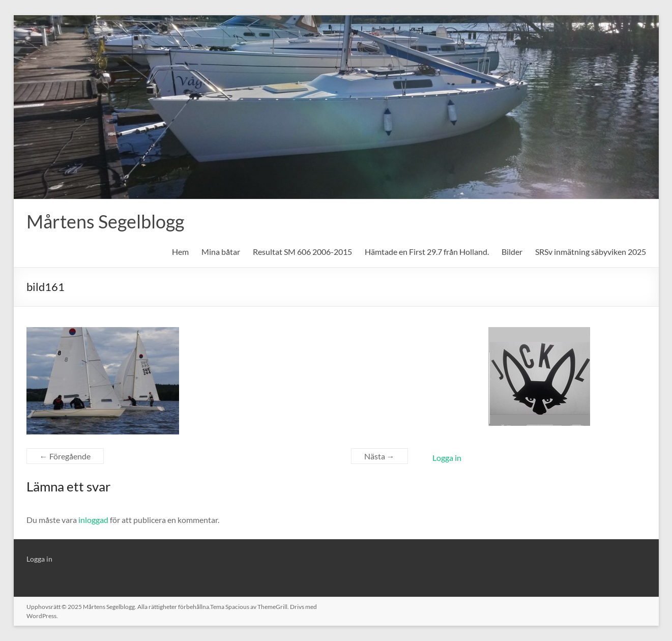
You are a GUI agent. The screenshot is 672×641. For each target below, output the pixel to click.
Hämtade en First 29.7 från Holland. (427, 252)
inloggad (93, 520)
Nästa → (379, 456)
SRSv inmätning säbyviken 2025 (591, 252)
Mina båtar (221, 252)
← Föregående (65, 456)
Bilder (512, 252)
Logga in (447, 458)
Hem (180, 252)
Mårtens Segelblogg (105, 221)
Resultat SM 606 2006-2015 (302, 252)
